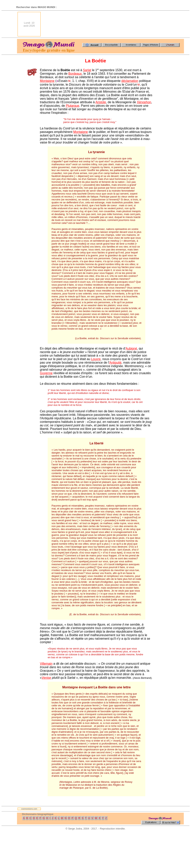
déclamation (130, 81)
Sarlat (87, 70)
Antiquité (115, 363)
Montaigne (47, 81)
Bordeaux (75, 74)
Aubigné (131, 348)
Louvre (96, 359)
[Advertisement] (170, 24)
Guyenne (46, 373)
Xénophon (144, 102)
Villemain (46, 664)
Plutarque (73, 106)
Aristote (101, 102)
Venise (46, 678)
